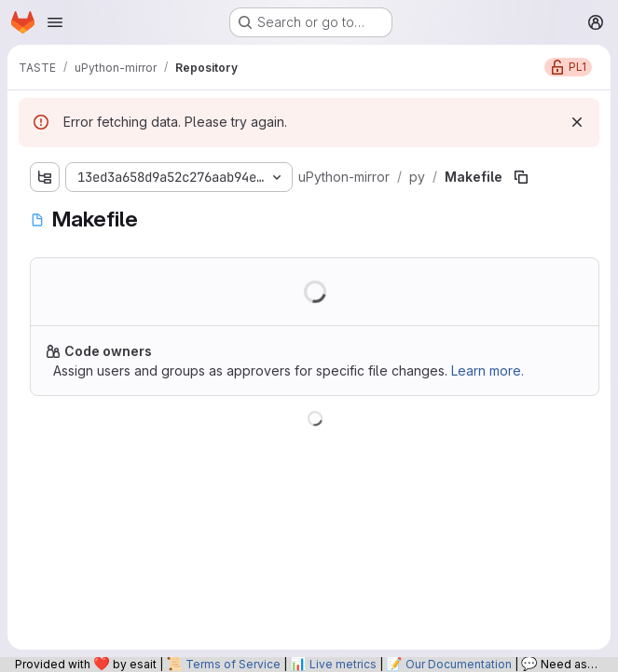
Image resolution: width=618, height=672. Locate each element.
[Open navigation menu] (55, 22)
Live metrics (343, 664)
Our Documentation (459, 664)
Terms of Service (233, 664)
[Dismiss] (577, 122)
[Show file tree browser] (45, 177)
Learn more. (488, 370)
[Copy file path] (521, 177)
